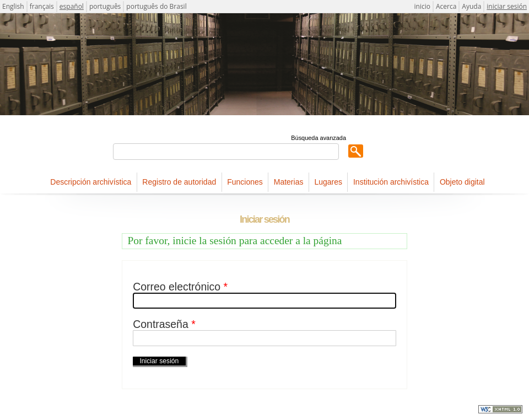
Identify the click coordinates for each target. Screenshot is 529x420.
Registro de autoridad (179, 182)
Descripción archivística (91, 182)
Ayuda (471, 6)
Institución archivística (391, 182)
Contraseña (164, 324)
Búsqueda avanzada (319, 138)
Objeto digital (462, 182)
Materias (289, 182)
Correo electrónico (180, 287)
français (42, 6)
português (105, 6)
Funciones (245, 182)
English (13, 6)
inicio (422, 6)
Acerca (446, 6)
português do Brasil (156, 6)
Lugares (328, 182)
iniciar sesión (507, 6)
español (72, 6)
